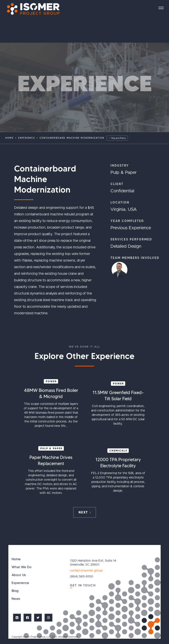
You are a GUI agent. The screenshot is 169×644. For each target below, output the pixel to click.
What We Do (22, 567)
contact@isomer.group (86, 571)
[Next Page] (85, 512)
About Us (19, 575)
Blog (15, 591)
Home (9, 138)
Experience (20, 583)
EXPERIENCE (27, 138)
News (16, 599)
